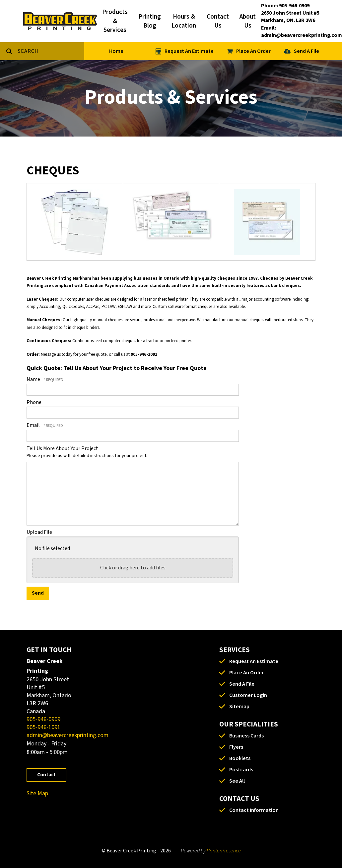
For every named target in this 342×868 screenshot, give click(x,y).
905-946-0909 (43, 719)
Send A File (307, 51)
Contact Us (218, 21)
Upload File (39, 532)
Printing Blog (150, 21)
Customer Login (248, 695)
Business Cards (246, 736)
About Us (248, 21)
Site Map (37, 793)
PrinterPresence (224, 851)
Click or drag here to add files (133, 568)
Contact (46, 775)
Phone (34, 402)
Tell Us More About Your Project (62, 448)
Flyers (236, 747)
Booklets (240, 758)
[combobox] (51, 51)
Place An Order (253, 51)
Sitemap (239, 707)
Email (34, 425)
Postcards (241, 770)
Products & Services (115, 21)
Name (34, 379)
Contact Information (254, 810)
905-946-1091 (43, 727)
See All (237, 781)
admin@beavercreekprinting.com (68, 735)
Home (116, 51)
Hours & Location (184, 21)
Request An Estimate (189, 51)
